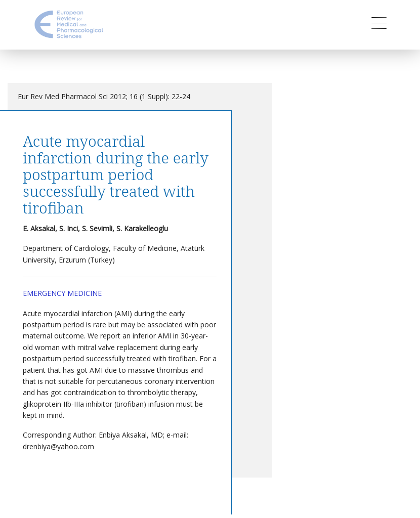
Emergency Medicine (62, 293)
